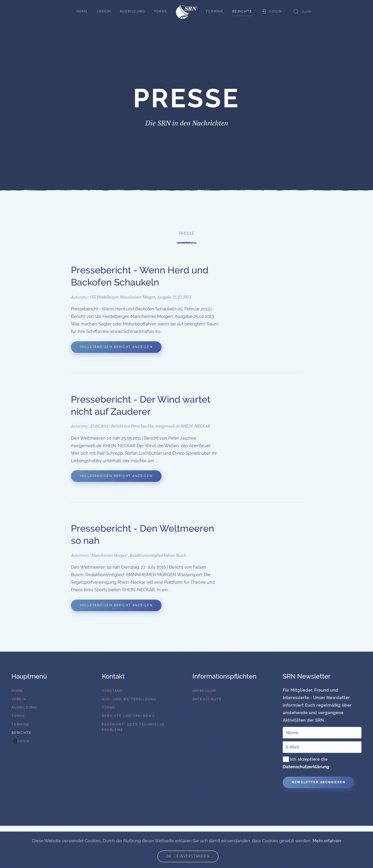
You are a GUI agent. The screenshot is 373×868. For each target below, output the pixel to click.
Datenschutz (207, 699)
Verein (104, 11)
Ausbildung (133, 11)
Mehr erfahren (327, 841)
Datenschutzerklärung (306, 767)
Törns (161, 11)
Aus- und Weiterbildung (129, 699)
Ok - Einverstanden (188, 856)
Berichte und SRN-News (128, 716)
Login (271, 12)
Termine (215, 11)
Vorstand (112, 691)
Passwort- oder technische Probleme (133, 727)
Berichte (242, 11)
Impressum (204, 691)
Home (82, 11)
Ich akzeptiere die (306, 763)
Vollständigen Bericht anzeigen (116, 348)
